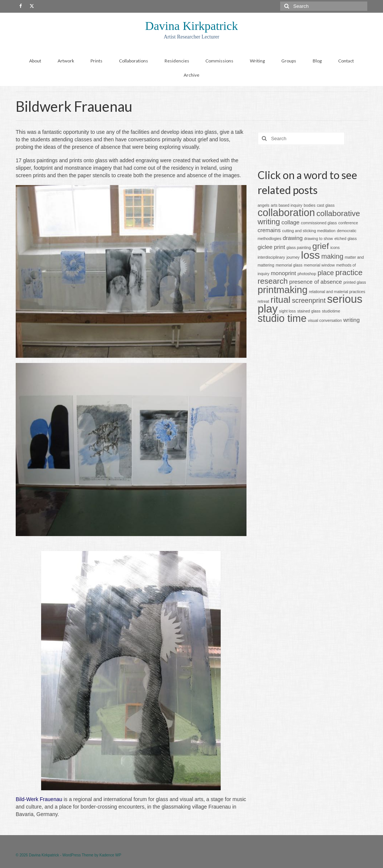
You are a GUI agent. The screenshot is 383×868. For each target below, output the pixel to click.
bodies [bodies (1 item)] (310, 205)
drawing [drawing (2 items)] (293, 238)
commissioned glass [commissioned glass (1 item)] (319, 223)
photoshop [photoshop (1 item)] (307, 274)
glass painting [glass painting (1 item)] (299, 247)
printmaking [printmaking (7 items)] (283, 290)
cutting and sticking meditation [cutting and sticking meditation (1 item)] (309, 231)
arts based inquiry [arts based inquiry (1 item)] (287, 205)
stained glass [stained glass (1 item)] (309, 311)
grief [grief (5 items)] (321, 246)
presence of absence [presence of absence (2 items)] (315, 282)
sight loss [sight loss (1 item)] (287, 311)
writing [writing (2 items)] (352, 320)
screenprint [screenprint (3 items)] (309, 300)
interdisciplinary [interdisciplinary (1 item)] (271, 257)
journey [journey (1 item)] (293, 257)
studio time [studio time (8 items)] (282, 318)
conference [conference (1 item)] (348, 223)
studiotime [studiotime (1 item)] (331, 311)
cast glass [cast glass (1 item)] (326, 205)
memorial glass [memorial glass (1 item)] (289, 265)
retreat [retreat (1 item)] (263, 301)
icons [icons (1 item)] (335, 247)
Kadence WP (110, 855)
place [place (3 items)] (326, 273)
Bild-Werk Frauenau (39, 799)
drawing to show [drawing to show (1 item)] (318, 238)
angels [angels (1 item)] (263, 205)
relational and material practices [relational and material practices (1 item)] (337, 292)
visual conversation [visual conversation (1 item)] (325, 320)
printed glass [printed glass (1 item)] (355, 282)
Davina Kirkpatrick (191, 26)
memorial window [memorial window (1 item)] (319, 265)
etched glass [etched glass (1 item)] (346, 238)
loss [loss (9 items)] (310, 255)
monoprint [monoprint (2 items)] (284, 273)
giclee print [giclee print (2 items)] (271, 247)
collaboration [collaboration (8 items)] (286, 213)
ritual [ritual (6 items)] (280, 300)
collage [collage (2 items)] (291, 222)
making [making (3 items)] (332, 256)
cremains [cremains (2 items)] (269, 230)
